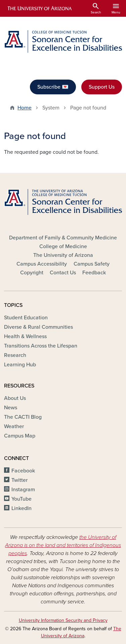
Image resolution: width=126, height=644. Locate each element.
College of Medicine (63, 246)
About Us (15, 398)
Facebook (23, 471)
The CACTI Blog (23, 417)
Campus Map (20, 436)
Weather (14, 426)
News (11, 408)
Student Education (26, 318)
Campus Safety (92, 264)
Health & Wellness (25, 336)
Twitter (19, 480)
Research (15, 355)
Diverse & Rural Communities (38, 327)
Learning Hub (20, 365)
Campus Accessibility (42, 264)
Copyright (32, 273)
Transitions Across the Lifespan (41, 346)
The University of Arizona (63, 255)
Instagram (23, 490)
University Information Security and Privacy (63, 620)
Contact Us (63, 273)
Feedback (94, 273)
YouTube (22, 499)
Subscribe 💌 (53, 87)
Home (25, 108)
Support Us (102, 87)
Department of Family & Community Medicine (63, 238)
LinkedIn (22, 508)
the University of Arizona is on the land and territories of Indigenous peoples (63, 545)
